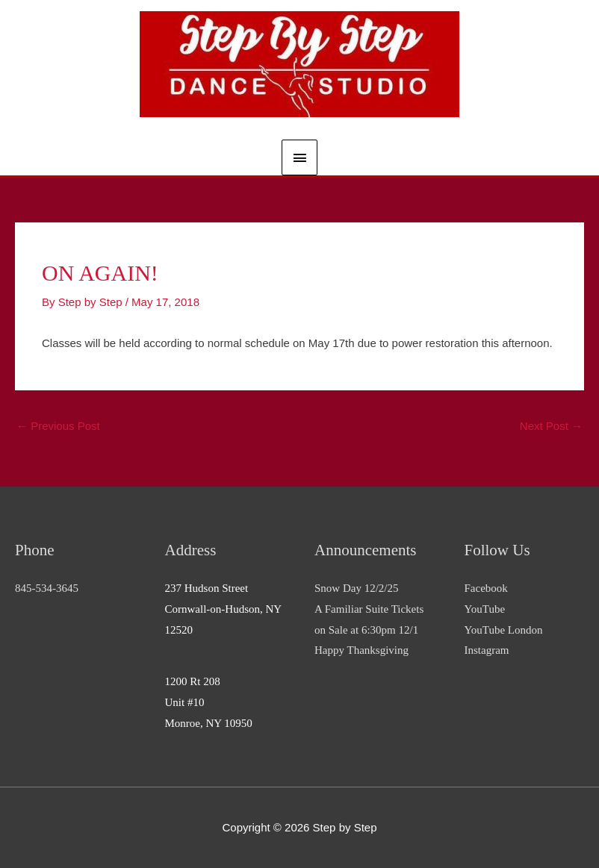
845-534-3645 (47, 588)
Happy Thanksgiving (361, 650)
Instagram (487, 650)
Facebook (486, 588)
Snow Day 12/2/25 (357, 588)
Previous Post (58, 426)
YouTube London (504, 630)
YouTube (485, 609)
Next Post (551, 426)
